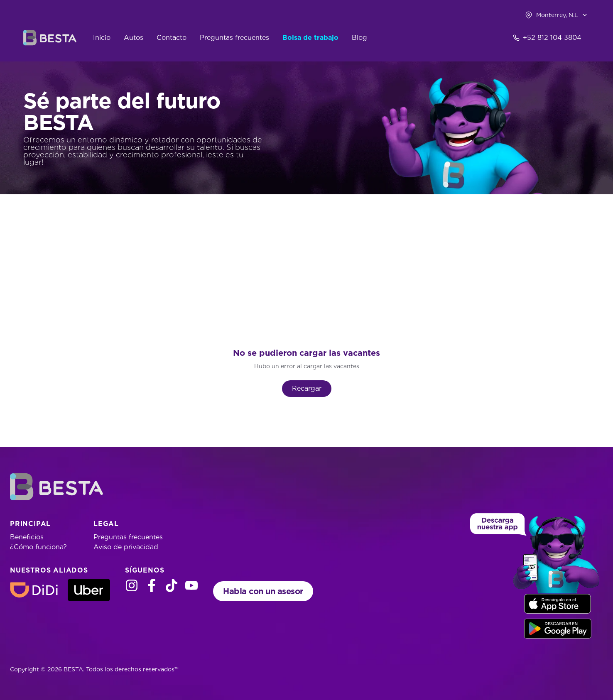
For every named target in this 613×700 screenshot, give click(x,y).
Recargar (307, 388)
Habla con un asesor (263, 591)
